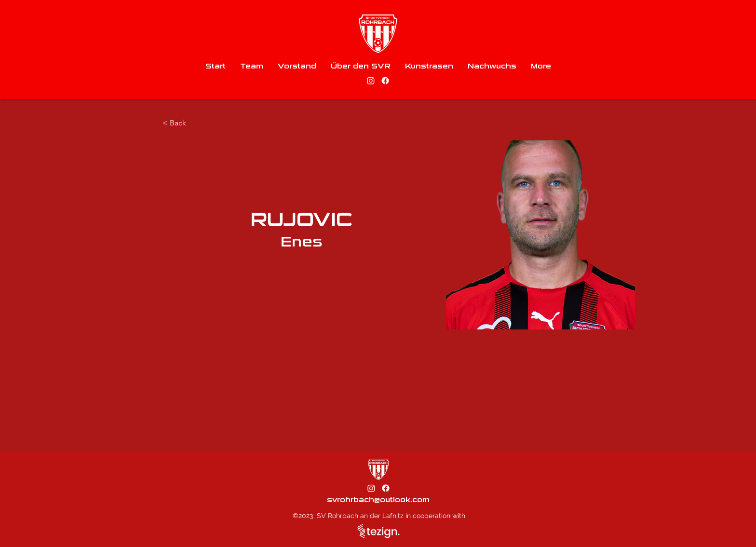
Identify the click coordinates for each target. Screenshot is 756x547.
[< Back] (182, 123)
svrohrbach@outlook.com (378, 500)
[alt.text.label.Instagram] (371, 81)
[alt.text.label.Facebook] (385, 81)
